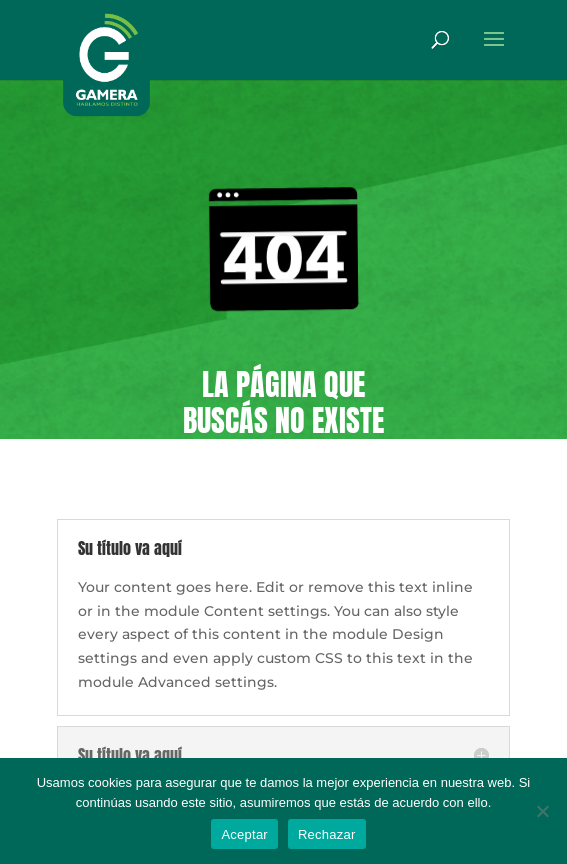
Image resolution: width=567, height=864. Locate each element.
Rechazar (327, 834)
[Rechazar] (542, 811)
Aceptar (244, 834)
